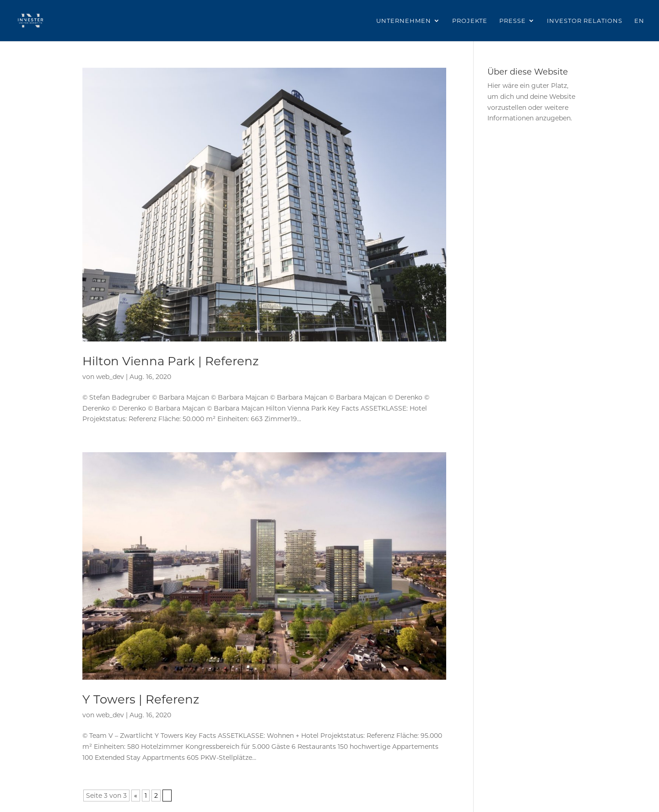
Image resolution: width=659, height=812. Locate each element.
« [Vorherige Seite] (136, 796)
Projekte (470, 21)
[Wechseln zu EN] (639, 29)
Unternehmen (404, 21)
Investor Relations (585, 21)
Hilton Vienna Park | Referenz (170, 361)
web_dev (110, 377)
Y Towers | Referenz (141, 699)
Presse (513, 21)
